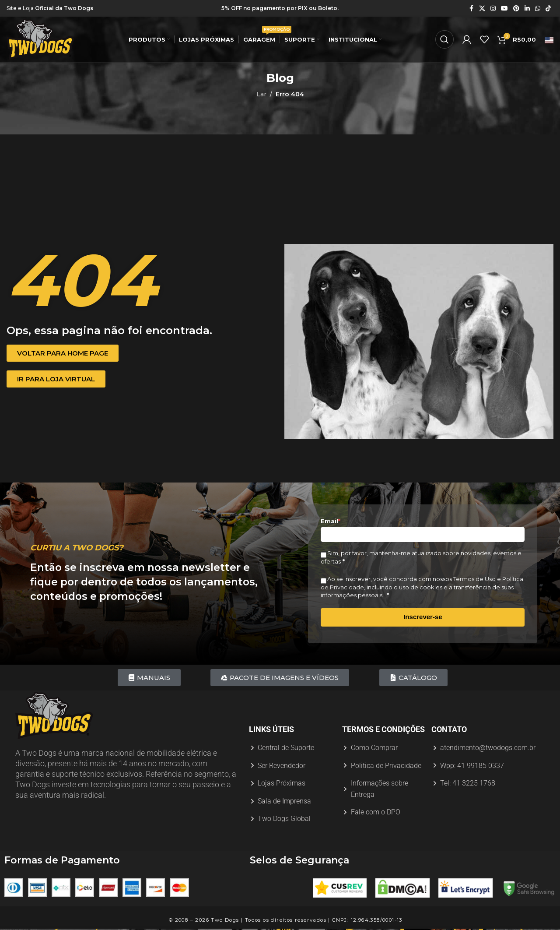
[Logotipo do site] (40, 39)
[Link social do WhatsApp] (538, 9)
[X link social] (482, 9)
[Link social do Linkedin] (527, 9)
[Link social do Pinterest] (516, 9)
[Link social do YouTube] (504, 9)
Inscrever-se (423, 617)
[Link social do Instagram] (493, 9)
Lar (261, 94)
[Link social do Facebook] (471, 9)
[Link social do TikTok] (548, 9)
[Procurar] (444, 39)
